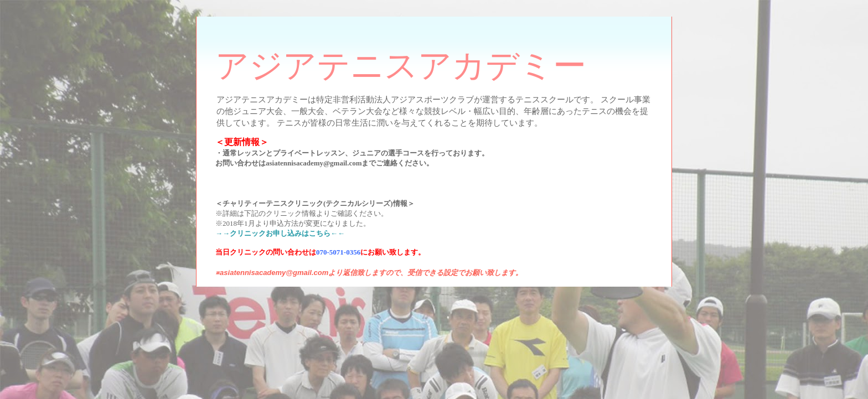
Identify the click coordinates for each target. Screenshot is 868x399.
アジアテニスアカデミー (401, 66)
